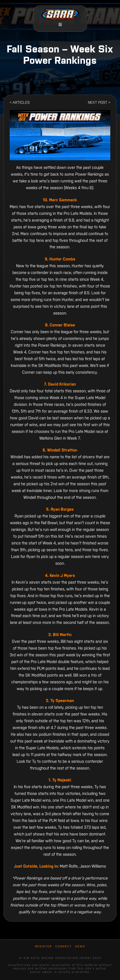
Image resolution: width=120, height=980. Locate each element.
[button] (60, 25)
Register (43, 946)
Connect (64, 946)
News (80, 946)
